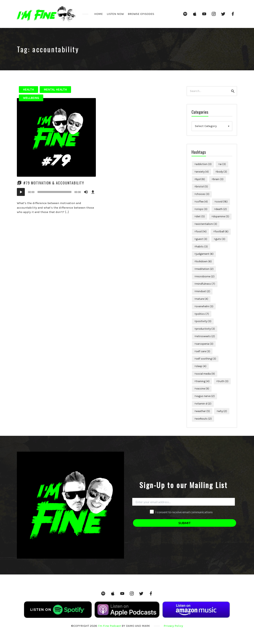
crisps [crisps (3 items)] (202, 209)
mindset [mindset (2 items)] (203, 291)
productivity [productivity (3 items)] (205, 329)
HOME (99, 14)
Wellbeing (31, 98)
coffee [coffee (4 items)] (202, 202)
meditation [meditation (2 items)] (205, 269)
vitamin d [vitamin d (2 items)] (204, 404)
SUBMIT (185, 523)
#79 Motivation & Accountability (54, 183)
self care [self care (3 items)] (203, 351)
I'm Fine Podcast (109, 626)
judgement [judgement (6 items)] (205, 254)
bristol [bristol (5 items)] (202, 187)
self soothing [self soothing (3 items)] (206, 359)
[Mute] (86, 192)
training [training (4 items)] (203, 381)
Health (28, 90)
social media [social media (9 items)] (205, 374)
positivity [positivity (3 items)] (204, 321)
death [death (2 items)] (221, 209)
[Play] (21, 192)
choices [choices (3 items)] (203, 194)
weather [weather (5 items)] (203, 411)
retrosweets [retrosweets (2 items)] (205, 336)
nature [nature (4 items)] (202, 299)
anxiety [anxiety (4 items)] (202, 172)
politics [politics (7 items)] (202, 314)
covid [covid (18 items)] (222, 202)
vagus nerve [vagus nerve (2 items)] (205, 396)
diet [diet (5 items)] (200, 216)
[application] (56, 192)
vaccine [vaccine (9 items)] (203, 389)
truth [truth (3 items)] (223, 381)
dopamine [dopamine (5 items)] (221, 216)
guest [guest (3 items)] (202, 239)
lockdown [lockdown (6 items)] (204, 261)
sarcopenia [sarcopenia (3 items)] (205, 344)
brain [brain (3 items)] (218, 179)
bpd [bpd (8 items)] (200, 179)
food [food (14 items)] (201, 231)
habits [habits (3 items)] (202, 247)
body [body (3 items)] (222, 172)
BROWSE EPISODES (141, 14)
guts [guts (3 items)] (220, 239)
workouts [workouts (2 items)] (204, 419)
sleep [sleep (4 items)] (201, 366)
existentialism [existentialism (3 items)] (206, 224)
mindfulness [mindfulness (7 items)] (205, 284)
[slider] (54, 192)
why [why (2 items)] (223, 411)
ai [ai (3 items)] (223, 164)
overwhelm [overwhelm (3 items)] (205, 306)
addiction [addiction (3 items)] (204, 164)
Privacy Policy (173, 626)
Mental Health (55, 90)
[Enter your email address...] (184, 502)
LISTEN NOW (115, 14)
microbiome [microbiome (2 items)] (205, 276)
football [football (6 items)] (222, 231)
